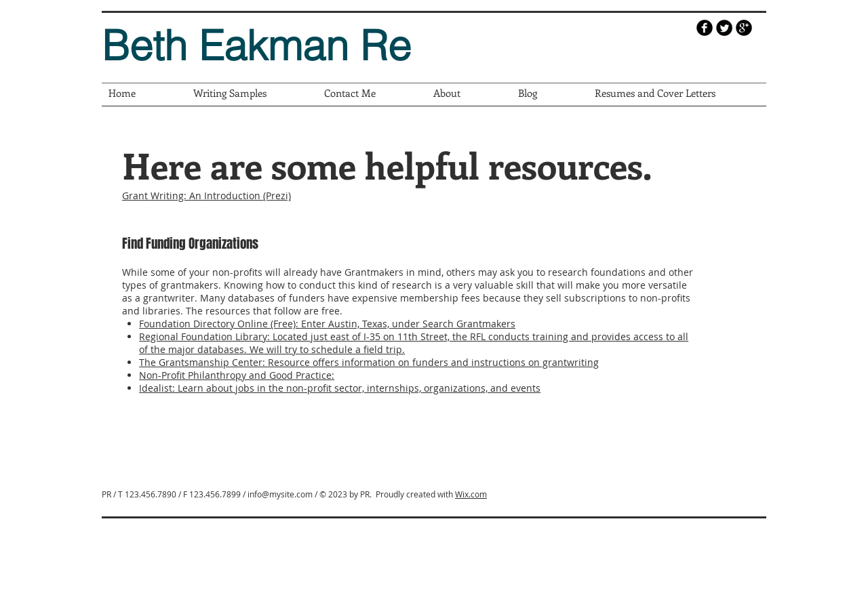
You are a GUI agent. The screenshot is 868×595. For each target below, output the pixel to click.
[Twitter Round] (724, 28)
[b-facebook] (705, 28)
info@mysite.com (280, 494)
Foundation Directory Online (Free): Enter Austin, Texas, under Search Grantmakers (327, 324)
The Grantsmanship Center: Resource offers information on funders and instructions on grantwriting (369, 362)
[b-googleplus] (744, 28)
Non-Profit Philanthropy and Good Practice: (237, 375)
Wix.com (471, 494)
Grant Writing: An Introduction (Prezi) (206, 196)
